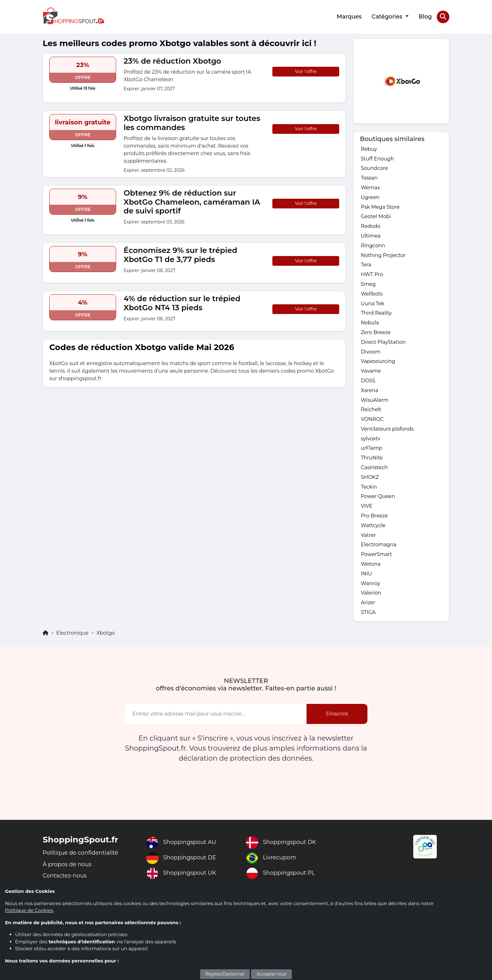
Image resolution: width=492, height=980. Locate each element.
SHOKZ (370, 479)
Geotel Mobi (376, 217)
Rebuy (369, 149)
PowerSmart (377, 557)
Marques (349, 17)
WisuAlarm (375, 401)
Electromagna (379, 547)
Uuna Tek (373, 304)
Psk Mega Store (380, 207)
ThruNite (372, 460)
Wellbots (372, 294)
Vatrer (369, 537)
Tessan (369, 178)
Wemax (371, 188)
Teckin (369, 489)
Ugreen (370, 197)
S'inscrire (337, 717)
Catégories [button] (388, 17)
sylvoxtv (371, 440)
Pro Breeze (374, 518)
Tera (366, 265)
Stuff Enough (377, 158)
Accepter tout (271, 974)
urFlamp (372, 450)
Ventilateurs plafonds (388, 430)
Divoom (371, 353)
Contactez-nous (65, 879)
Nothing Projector (383, 256)
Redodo (371, 226)
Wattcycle (373, 528)
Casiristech (374, 469)
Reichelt (371, 411)
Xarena (370, 392)
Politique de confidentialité (81, 856)
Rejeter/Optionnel (225, 974)
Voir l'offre (306, 71)
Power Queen (378, 498)
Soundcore (374, 168)
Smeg (368, 285)
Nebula (370, 324)
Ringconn (373, 246)
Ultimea (371, 236)
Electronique (72, 636)
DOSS (368, 382)
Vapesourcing (378, 362)
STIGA (368, 615)
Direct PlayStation (383, 343)
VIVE (367, 508)
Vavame (371, 372)
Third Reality (376, 314)
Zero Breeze (376, 333)
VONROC (372, 421)
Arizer (368, 605)
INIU (366, 576)
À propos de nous (67, 867)
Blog (425, 17)
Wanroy (371, 586)
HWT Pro (372, 275)
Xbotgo (106, 636)
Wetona (371, 566)
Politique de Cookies (29, 910)
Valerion (371, 596)
